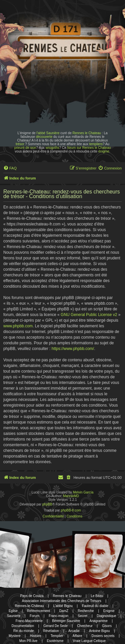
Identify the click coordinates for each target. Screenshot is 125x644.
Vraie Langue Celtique (89, 641)
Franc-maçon (58, 616)
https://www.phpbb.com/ (73, 349)
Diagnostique (106, 616)
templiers (96, 144)
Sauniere (14, 616)
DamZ (64, 611)
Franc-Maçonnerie (29, 621)
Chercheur (85, 626)
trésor (20, 144)
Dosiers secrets (103, 636)
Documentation (23, 626)
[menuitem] (10, 168)
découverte (44, 137)
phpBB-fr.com (71, 510)
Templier (57, 636)
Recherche (86, 611)
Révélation (51, 631)
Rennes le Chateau (87, 133)
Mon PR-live (28, 641)
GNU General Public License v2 (89, 315)
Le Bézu (97, 596)
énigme (104, 151)
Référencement (38, 611)
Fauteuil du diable (95, 606)
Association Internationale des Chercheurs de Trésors (62, 601)
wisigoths (52, 148)
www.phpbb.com (18, 326)
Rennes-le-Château (29, 606)
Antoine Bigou (99, 631)
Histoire (36, 636)
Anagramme (98, 621)
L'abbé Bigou (63, 606)
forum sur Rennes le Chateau (89, 148)
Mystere (15, 636)
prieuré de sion (25, 148)
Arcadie (74, 631)
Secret (82, 616)
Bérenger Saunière (66, 621)
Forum (34, 616)
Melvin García (83, 492)
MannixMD (71, 496)
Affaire (77, 636)
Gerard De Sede (55, 626)
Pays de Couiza (32, 596)
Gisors (107, 626)
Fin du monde (23, 631)
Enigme (109, 611)
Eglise (13, 611)
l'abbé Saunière (48, 133)
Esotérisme (55, 641)
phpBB (47, 504)
